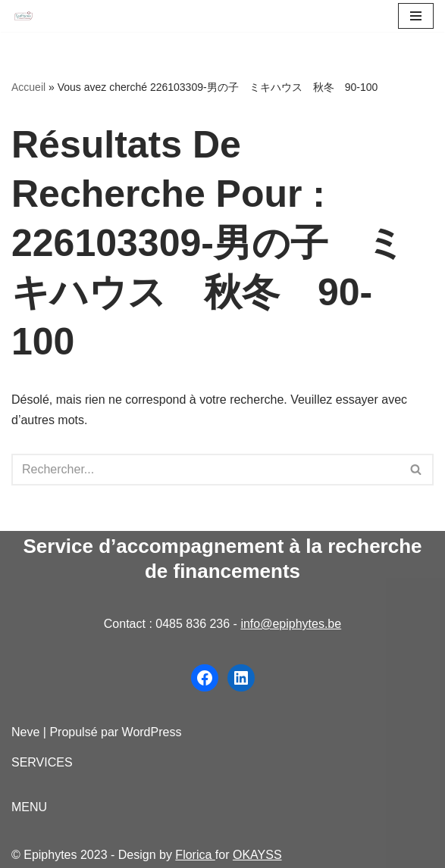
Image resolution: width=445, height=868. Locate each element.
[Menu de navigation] (416, 16)
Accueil (28, 87)
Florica (195, 855)
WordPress (152, 732)
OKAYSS (257, 855)
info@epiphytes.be (291, 624)
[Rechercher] (205, 470)
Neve (25, 732)
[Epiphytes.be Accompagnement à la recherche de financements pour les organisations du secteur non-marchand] (24, 16)
